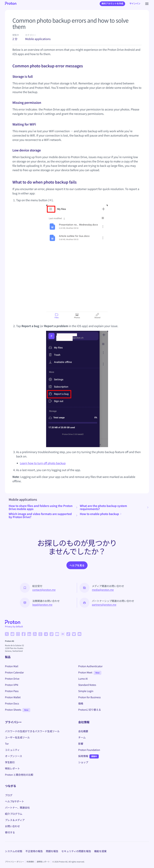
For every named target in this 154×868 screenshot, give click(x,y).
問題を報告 (52, 851)
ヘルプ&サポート (15, 801)
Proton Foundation (89, 750)
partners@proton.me (104, 605)
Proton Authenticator (90, 666)
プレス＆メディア (15, 820)
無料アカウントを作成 (112, 4)
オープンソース (14, 756)
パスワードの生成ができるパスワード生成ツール (32, 731)
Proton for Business (89, 697)
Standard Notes (87, 685)
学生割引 (10, 762)
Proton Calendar (14, 672)
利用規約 (30, 862)
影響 (81, 744)
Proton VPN (12, 685)
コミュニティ (12, 750)
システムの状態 (14, 851)
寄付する (10, 832)
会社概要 (83, 731)
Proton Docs (12, 703)
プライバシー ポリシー (14, 862)
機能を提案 (100, 851)
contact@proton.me (44, 590)
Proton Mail (12, 666)
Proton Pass (12, 691)
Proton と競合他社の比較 (19, 775)
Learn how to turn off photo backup (43, 463)
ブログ (9, 795)
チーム (82, 737)
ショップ (83, 762)
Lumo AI (83, 679)
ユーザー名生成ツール (17, 737)
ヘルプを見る (77, 565)
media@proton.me (103, 590)
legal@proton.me (42, 605)
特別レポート (12, 768)
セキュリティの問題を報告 (76, 851)
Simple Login (86, 691)
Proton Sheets (13, 710)
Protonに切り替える (90, 710)
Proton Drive (12, 679)
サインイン (135, 4)
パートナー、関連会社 (17, 807)
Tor (7, 744)
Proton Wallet (13, 697)
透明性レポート (43, 862)
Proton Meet (85, 672)
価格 (81, 703)
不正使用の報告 (34, 851)
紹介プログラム (14, 814)
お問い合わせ (12, 826)
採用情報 (83, 756)
